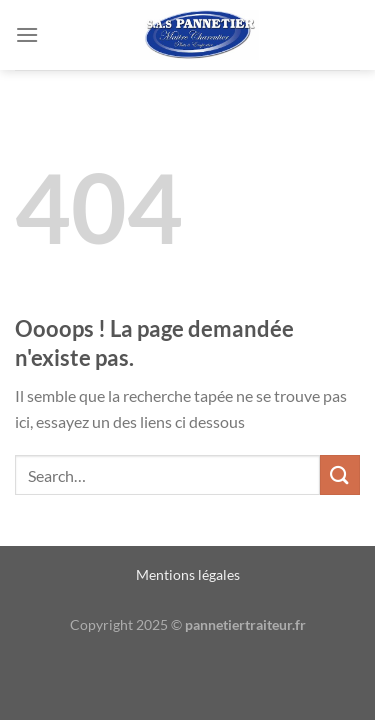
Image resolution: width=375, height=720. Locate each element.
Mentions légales (188, 574)
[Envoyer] (340, 474)
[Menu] (27, 34)
